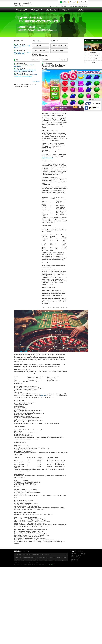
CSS (53, 565)
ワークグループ (75, 558)
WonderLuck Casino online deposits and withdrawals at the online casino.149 (25, 70)
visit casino (43, 396)
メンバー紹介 (93, 59)
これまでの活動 (93, 56)
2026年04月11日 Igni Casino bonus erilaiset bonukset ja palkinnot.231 (33, 554)
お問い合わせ (75, 559)
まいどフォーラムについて (78, 554)
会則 (93, 62)
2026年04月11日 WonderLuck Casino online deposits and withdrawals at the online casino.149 (40, 557)
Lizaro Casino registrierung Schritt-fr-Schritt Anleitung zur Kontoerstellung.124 (26, 75)
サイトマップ (75, 561)
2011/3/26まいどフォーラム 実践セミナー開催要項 (23, 53)
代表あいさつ (93, 52)
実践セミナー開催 (76, 555)
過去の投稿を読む (36, 81)
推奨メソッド (75, 557)
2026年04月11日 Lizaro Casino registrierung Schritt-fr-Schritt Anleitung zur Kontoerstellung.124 (40, 560)
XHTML (50, 565)
